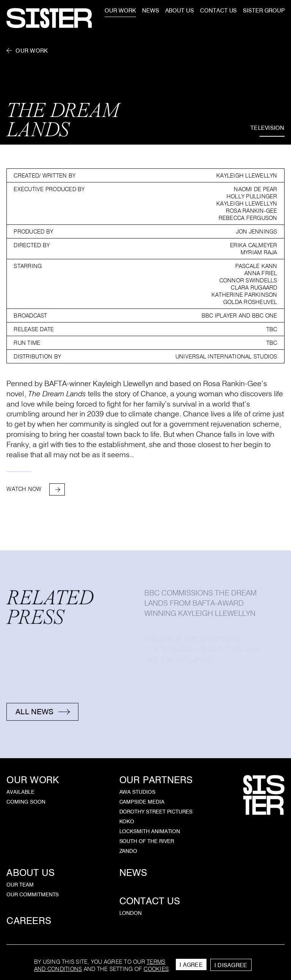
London (131, 913)
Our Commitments (33, 894)
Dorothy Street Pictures (156, 812)
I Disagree (231, 965)
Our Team (20, 885)
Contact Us (150, 901)
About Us (31, 873)
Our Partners (156, 780)
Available (20, 792)
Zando (128, 851)
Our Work (32, 51)
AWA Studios (137, 792)
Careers (29, 921)
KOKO (127, 821)
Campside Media (142, 802)
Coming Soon (26, 802)
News (133, 873)
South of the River (147, 841)
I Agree (191, 965)
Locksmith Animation (150, 831)
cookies (156, 969)
